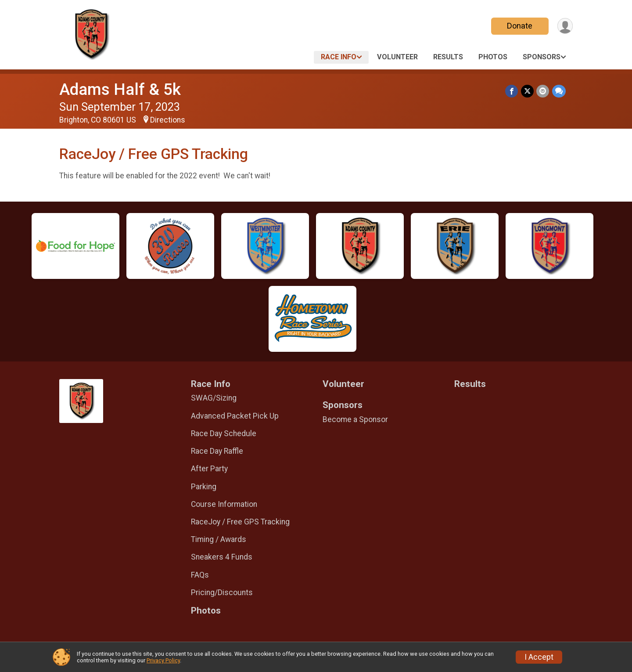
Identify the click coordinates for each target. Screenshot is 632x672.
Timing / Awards (219, 539)
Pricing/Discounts (222, 593)
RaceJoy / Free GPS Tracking (240, 522)
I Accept (539, 657)
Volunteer (397, 57)
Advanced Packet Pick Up (235, 416)
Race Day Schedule (224, 434)
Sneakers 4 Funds (222, 557)
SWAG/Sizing (214, 398)
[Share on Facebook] (512, 91)
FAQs (200, 575)
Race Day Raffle (217, 451)
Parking (204, 487)
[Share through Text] (559, 91)
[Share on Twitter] (528, 91)
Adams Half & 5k (120, 89)
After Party (209, 469)
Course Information (224, 504)
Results (448, 57)
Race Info (339, 57)
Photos (493, 57)
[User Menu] (565, 26)
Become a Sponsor (355, 419)
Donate (519, 26)
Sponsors (542, 57)
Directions (168, 120)
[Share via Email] (543, 91)
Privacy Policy (163, 660)
